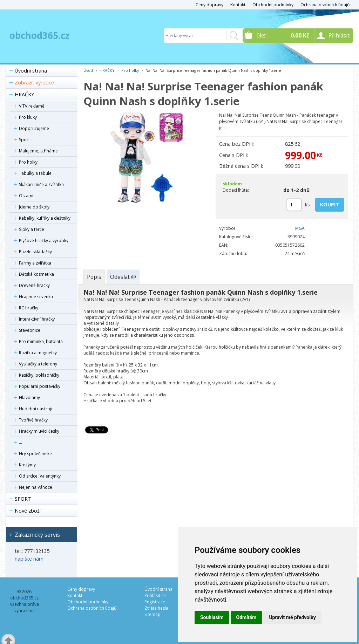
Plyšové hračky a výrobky (44, 241)
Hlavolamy (29, 398)
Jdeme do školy (34, 207)
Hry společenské (35, 454)
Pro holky (28, 162)
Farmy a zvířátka (35, 263)
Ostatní (26, 196)
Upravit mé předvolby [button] (292, 617)
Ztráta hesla (156, 608)
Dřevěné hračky (34, 285)
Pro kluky (28, 117)
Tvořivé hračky (33, 420)
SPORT (23, 499)
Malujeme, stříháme (38, 151)
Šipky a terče (32, 229)
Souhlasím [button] (212, 617)
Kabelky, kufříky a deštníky (45, 218)
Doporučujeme (34, 128)
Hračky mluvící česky (39, 431)
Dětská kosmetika (36, 274)
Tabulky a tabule (35, 173)
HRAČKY (24, 94)
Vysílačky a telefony (38, 364)
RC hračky (29, 308)
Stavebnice (30, 330)
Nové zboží (28, 511)
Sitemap (153, 614)
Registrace (155, 602)
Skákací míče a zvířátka (41, 184)
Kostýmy (27, 465)
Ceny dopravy (209, 5)
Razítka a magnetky (38, 353)
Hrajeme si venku (36, 297)
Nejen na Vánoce (36, 487)
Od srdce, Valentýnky (40, 476)
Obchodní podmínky (273, 5)
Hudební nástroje (36, 409)
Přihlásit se (155, 595)
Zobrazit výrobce (34, 83)
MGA (300, 228)
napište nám (29, 559)
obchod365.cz (40, 35)
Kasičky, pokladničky (39, 375)
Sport (24, 140)
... (21, 442)
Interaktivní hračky (37, 319)
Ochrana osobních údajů (325, 5)
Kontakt (238, 5)
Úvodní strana (31, 71)
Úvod (88, 70)
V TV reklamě (32, 106)
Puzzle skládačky (35, 252)
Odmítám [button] (246, 617)
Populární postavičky (40, 386)
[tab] (94, 277)
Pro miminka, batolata (41, 341)
